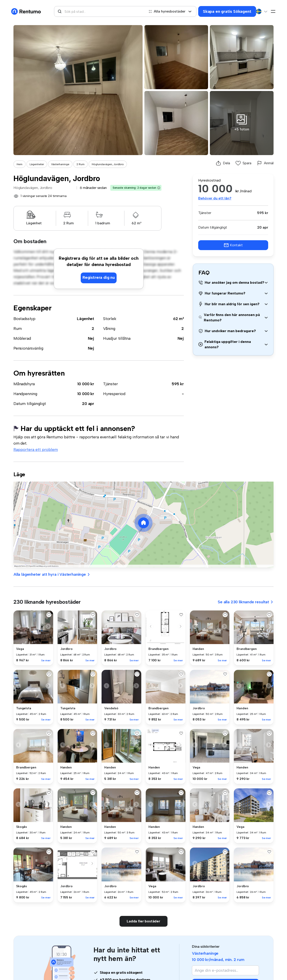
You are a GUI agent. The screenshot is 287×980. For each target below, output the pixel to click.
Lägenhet (86, 319)
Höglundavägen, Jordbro (108, 164)
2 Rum (80, 164)
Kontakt (233, 245)
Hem (20, 164)
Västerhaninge (60, 164)
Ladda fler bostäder (143, 921)
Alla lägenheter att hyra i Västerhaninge (52, 574)
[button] (159, 188)
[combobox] (100, 11)
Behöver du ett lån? (215, 198)
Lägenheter (37, 164)
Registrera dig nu (99, 277)
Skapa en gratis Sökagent (227, 11)
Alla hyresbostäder (170, 11)
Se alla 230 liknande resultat (246, 602)
